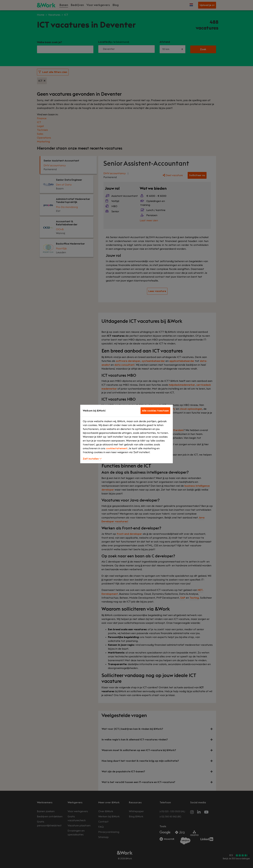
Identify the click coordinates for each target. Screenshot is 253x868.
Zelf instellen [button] (92, 459)
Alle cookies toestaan (155, 411)
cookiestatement (117, 448)
